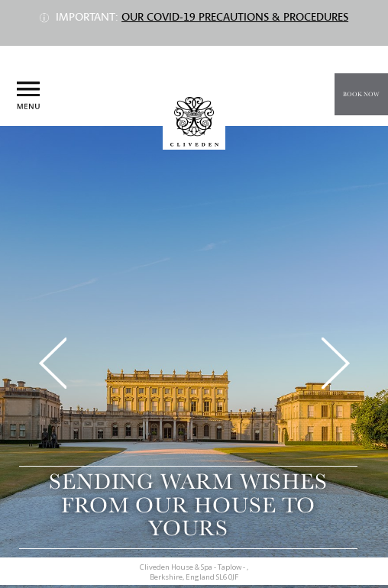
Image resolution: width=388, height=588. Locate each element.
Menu (28, 96)
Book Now (361, 94)
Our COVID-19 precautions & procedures (235, 17)
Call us (364, 139)
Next (336, 363)
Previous (52, 363)
